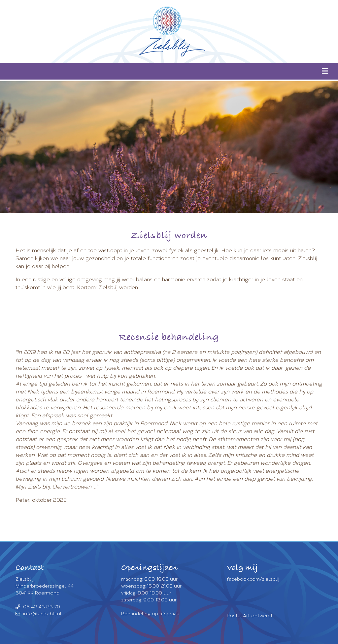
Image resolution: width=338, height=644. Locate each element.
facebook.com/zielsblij (253, 579)
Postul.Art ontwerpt (250, 616)
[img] (325, 71)
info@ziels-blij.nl (39, 614)
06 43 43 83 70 (38, 607)
